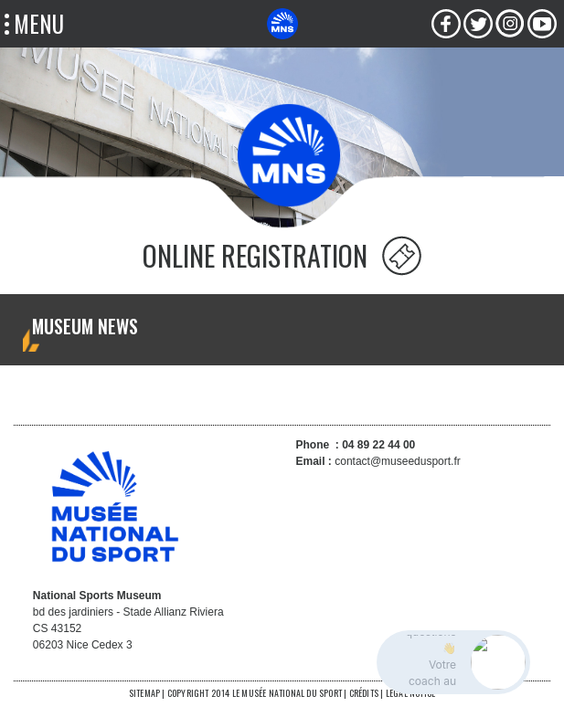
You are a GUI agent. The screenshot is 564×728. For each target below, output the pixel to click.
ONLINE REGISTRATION (255, 255)
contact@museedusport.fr (398, 461)
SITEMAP (144, 693)
